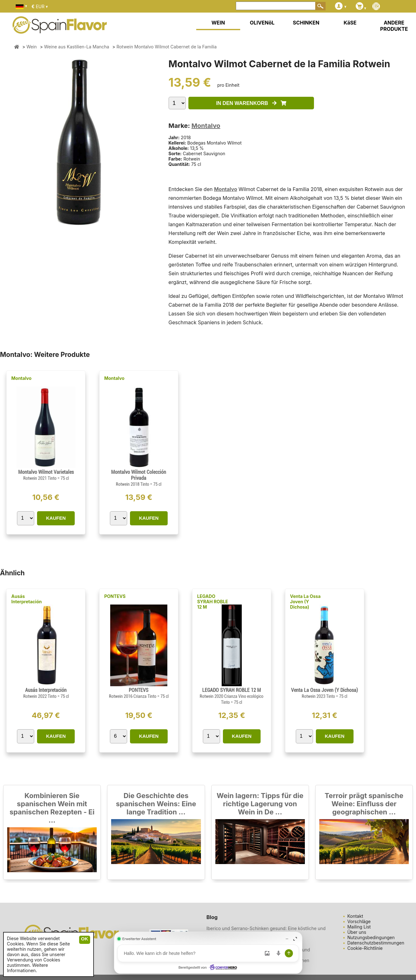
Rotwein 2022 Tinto (40, 696)
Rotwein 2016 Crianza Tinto (133, 696)
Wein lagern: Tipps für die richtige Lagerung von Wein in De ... (260, 804)
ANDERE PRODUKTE (394, 26)
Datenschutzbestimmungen (376, 943)
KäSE (350, 23)
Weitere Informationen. (27, 968)
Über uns (357, 932)
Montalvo (206, 126)
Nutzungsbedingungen (371, 937)
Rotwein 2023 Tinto (319, 696)
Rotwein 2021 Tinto (40, 478)
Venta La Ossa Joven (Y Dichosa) (305, 602)
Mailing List (359, 927)
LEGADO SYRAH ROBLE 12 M (213, 602)
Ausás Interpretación (27, 599)
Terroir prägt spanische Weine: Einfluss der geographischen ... (364, 804)
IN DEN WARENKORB (251, 103)
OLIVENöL (262, 23)
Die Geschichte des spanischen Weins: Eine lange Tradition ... (156, 804)
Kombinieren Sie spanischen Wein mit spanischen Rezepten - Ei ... (52, 808)
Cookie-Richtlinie (365, 948)
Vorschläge (359, 921)
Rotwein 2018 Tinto (133, 484)
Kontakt (355, 916)
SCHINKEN (306, 23)
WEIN (218, 23)
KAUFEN (56, 518)
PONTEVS (115, 596)
